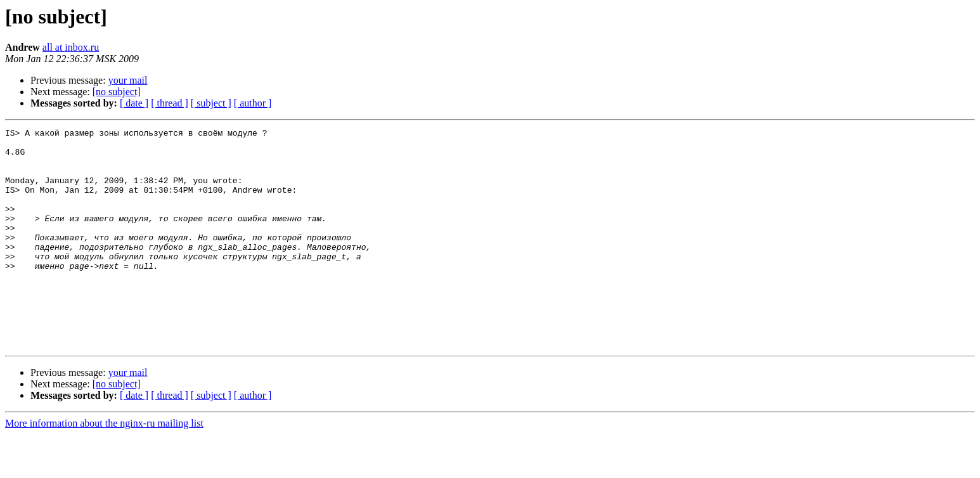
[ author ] (253, 103)
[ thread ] (170, 103)
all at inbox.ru (71, 47)
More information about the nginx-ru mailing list (104, 467)
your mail (128, 80)
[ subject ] (211, 103)
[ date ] (134, 103)
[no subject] (117, 92)
